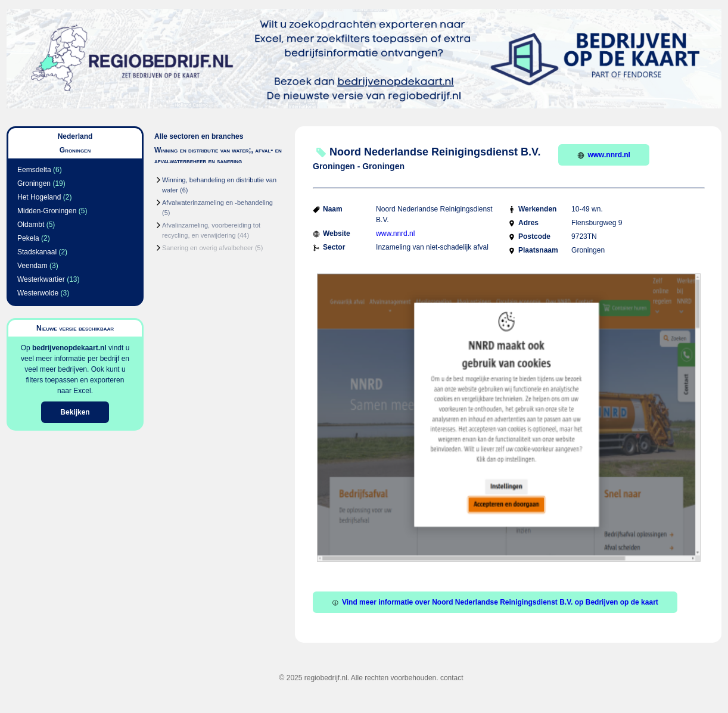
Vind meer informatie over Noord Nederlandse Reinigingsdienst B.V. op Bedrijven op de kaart (495, 602)
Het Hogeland (39, 197)
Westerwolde (38, 293)
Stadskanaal (37, 252)
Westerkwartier (41, 279)
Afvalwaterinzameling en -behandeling (217, 203)
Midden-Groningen (47, 211)
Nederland (75, 136)
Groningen (34, 183)
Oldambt (31, 225)
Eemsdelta (34, 170)
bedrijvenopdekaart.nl (69, 348)
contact (452, 678)
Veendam (32, 266)
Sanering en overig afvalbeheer (208, 248)
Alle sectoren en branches (199, 136)
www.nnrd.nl (604, 155)
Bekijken (75, 412)
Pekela (28, 238)
